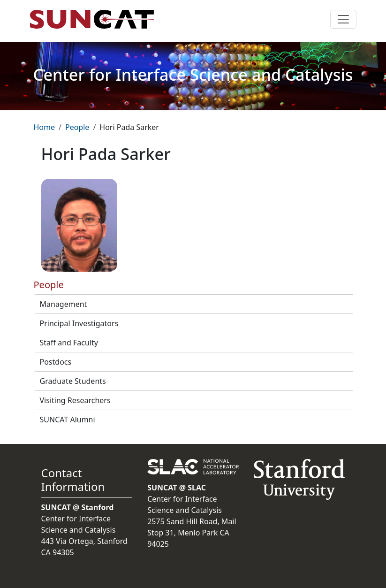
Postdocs (56, 362)
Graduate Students (73, 381)
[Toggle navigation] (343, 19)
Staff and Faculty (69, 343)
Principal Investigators (79, 323)
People (77, 127)
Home (45, 127)
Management (64, 304)
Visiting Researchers (75, 400)
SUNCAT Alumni (68, 420)
